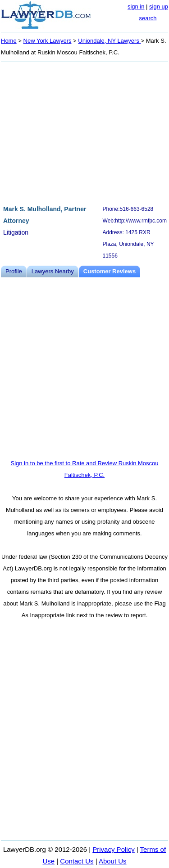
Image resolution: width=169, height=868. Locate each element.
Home (9, 41)
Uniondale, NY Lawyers (109, 41)
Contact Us (77, 861)
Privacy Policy (113, 849)
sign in (136, 7)
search (148, 18)
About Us (113, 861)
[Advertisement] (84, 132)
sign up (159, 7)
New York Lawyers (48, 41)
